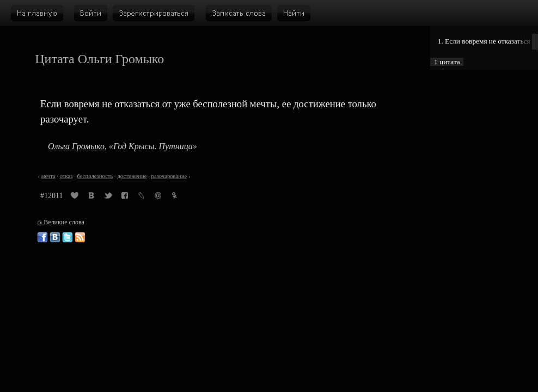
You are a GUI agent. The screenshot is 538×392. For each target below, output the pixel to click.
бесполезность (95, 176)
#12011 (51, 196)
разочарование (169, 176)
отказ (66, 176)
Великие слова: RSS (80, 237)
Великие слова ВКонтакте (55, 237)
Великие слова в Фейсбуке (42, 237)
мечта (48, 176)
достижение (132, 176)
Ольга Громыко (76, 146)
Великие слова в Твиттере (68, 237)
